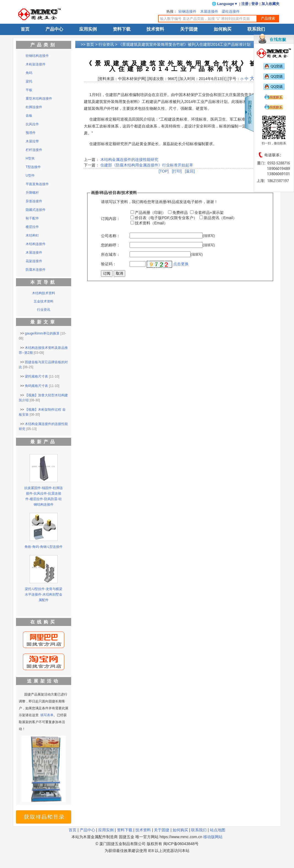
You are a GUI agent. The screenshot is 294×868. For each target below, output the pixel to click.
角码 (29, 73)
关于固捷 (189, 29)
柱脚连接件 (34, 107)
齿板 (29, 116)
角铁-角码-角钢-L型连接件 (44, 547)
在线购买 (44, 622)
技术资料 (155, 29)
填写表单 (47, 715)
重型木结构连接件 (39, 99)
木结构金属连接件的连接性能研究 (129, 160)
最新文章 (44, 322)
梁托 (29, 81)
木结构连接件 (36, 244)
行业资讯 (106, 44)
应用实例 (88, 29)
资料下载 (122, 29)
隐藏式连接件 (36, 210)
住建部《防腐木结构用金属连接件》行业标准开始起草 (146, 165)
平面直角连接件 (37, 184)
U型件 (30, 176)
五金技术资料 (44, 301)
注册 (245, 4)
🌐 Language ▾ (224, 4)
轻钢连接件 (187, 11)
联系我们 (256, 29)
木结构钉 (32, 235)
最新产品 (44, 442)
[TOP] (164, 171)
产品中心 (54, 29)
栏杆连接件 (34, 150)
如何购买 (223, 29)
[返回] (190, 171)
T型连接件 (33, 167)
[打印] (177, 171)
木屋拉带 (32, 141)
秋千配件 (32, 218)
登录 (255, 4)
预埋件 (31, 133)
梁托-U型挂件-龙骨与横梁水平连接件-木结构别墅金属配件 (44, 594)
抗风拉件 (32, 124)
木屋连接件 (209, 11)
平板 (29, 90)
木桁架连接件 (36, 64)
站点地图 (218, 830)
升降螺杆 (32, 193)
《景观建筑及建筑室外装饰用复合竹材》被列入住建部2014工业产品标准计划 (184, 44)
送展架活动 (44, 681)
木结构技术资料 (44, 293)
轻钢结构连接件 (37, 56)
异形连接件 (34, 201)
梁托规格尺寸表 (36, 376)
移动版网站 (213, 837)
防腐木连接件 (36, 270)
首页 (25, 29)
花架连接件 (34, 261)
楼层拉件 (32, 227)
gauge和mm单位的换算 (42, 333)
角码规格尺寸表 (36, 386)
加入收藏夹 (270, 4)
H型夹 (30, 158)
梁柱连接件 (231, 11)
